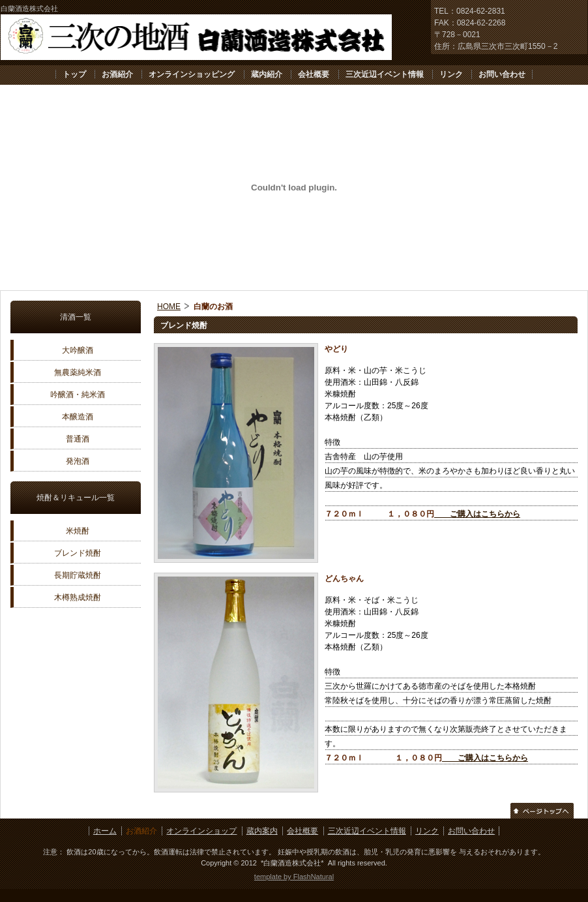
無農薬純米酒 (78, 372)
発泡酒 (78, 461)
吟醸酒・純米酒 (78, 395)
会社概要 (314, 74)
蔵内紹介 (267, 74)
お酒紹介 (117, 74)
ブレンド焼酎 (78, 553)
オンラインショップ (201, 831)
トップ (74, 74)
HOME (169, 307)
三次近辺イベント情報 (385, 74)
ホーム (105, 831)
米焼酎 (78, 531)
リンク (451, 74)
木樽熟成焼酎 (78, 597)
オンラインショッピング (192, 74)
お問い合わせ (502, 74)
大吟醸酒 (78, 350)
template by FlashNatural (294, 877)
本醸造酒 (78, 417)
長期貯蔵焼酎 (78, 575)
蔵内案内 (262, 831)
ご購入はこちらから (477, 514)
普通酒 (78, 439)
